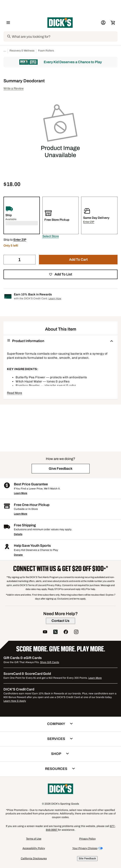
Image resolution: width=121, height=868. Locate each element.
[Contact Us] (60, 621)
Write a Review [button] (14, 88)
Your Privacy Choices (85, 848)
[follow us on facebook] (66, 632)
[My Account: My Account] (103, 23)
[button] (51, 236)
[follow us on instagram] (76, 632)
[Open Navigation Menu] (8, 23)
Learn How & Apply (15, 701)
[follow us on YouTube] (45, 632)
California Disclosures (34, 858)
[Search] (64, 36)
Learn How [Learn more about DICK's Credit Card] (55, 298)
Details (18, 534)
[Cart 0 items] (113, 23)
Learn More (21, 493)
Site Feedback (87, 858)
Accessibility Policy (34, 848)
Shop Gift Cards (50, 662)
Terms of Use (34, 839)
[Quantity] (19, 260)
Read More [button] (15, 393)
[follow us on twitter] (55, 632)
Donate (18, 555)
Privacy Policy (87, 839)
